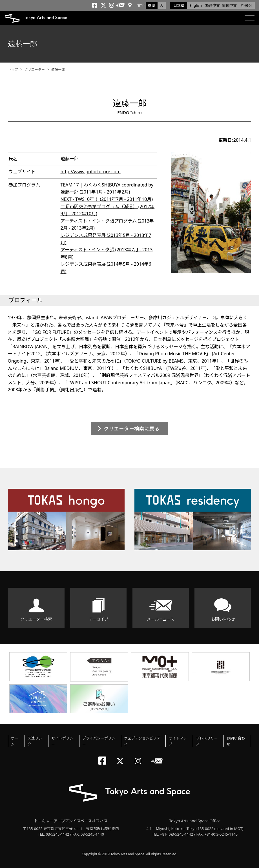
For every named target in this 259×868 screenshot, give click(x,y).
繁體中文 (212, 5)
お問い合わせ (223, 619)
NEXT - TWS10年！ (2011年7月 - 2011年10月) (107, 199)
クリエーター (35, 69)
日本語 (179, 5)
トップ (13, 69)
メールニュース (161, 619)
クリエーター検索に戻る (132, 429)
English (196, 5)
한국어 (246, 5)
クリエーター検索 (36, 619)
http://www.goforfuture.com (91, 172)
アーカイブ (98, 619)
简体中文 (229, 5)
